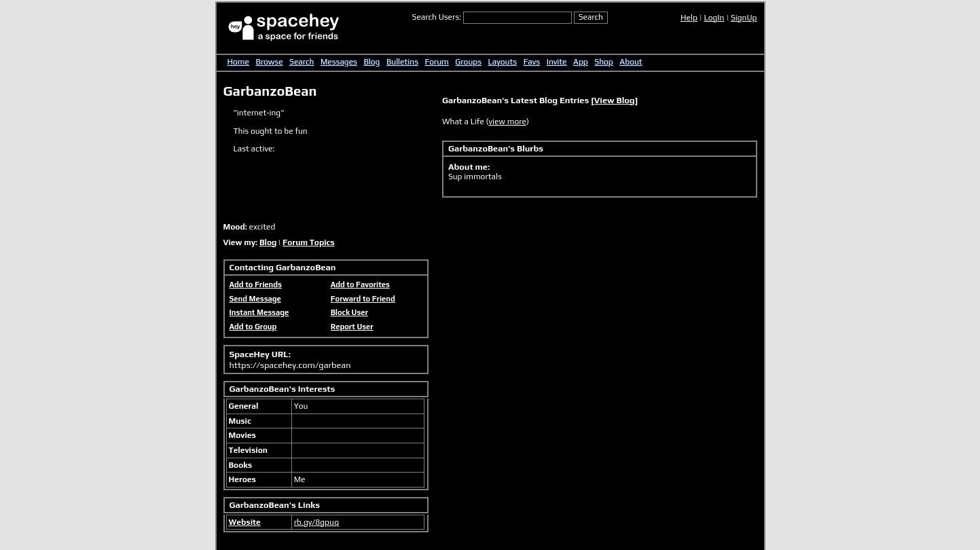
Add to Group (253, 327)
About (631, 62)
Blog (371, 62)
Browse (269, 62)
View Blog (615, 100)
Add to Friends (256, 285)
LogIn (714, 18)
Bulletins (402, 62)
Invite (557, 62)
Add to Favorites (360, 285)
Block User (349, 312)
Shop (603, 62)
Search (591, 17)
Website (245, 522)
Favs (532, 62)
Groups (468, 62)
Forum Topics (309, 242)
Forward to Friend (363, 299)
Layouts (503, 62)
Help (689, 18)
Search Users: (437, 17)
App (581, 62)
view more (508, 122)
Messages (339, 62)
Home (238, 62)
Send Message (255, 299)
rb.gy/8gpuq (316, 522)
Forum (437, 62)
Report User (352, 327)
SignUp (744, 18)
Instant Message (259, 312)
